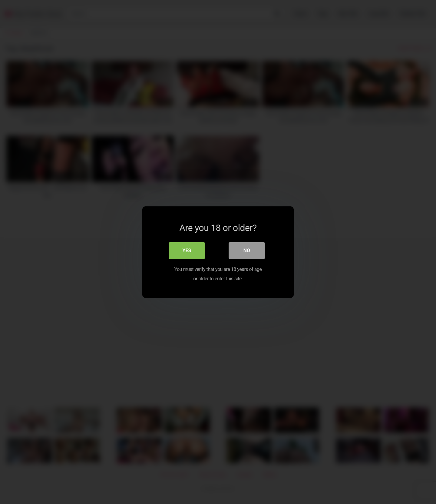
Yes (187, 250)
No (247, 250)
